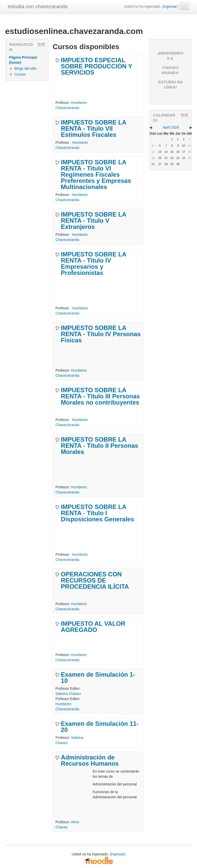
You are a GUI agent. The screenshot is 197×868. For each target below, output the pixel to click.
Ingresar (170, 6)
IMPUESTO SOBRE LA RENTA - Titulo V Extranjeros (94, 221)
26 (153, 164)
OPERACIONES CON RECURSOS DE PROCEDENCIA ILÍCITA (95, 580)
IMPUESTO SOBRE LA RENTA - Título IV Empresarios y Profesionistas (94, 264)
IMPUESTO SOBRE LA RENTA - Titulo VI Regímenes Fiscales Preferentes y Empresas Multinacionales (96, 175)
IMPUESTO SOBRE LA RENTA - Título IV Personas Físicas (101, 334)
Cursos (20, 74)
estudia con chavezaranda (38, 6)
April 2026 (171, 127)
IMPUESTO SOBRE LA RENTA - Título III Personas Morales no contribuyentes (100, 396)
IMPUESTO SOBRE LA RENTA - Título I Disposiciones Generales (97, 513)
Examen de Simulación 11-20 (100, 727)
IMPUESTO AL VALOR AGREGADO (93, 627)
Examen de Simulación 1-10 (98, 678)
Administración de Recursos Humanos (90, 760)
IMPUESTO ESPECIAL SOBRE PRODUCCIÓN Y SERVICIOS (96, 66)
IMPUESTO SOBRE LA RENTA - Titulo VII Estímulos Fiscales (94, 129)
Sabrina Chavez (68, 694)
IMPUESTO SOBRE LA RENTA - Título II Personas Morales (99, 446)
